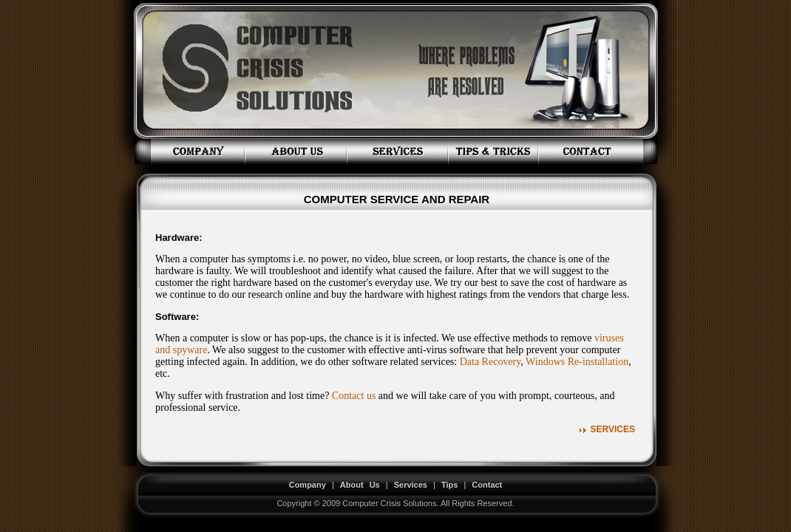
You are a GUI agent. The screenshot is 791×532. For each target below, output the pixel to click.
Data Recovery (490, 362)
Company (308, 485)
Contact (487, 485)
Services (613, 429)
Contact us (354, 396)
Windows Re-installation (577, 362)
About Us (360, 485)
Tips (449, 485)
